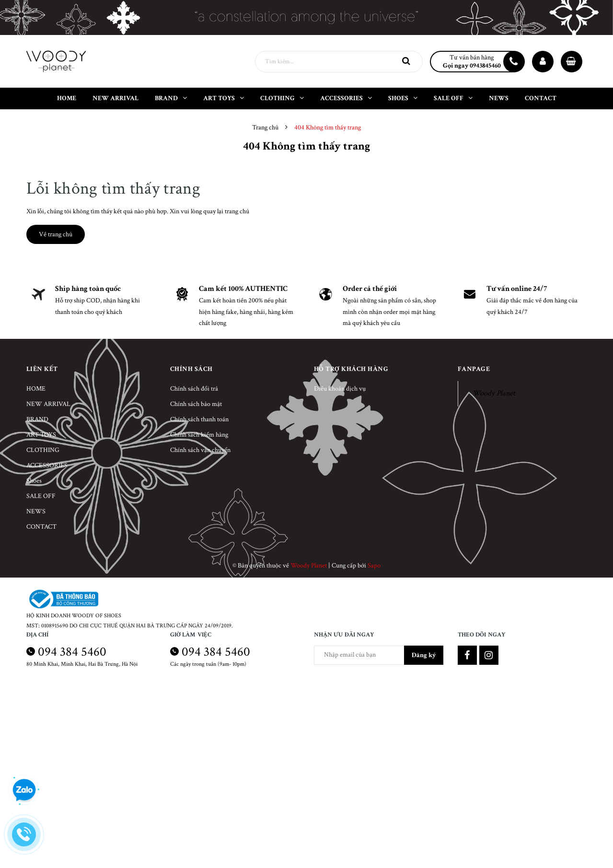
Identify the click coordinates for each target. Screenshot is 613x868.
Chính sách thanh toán (199, 419)
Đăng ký (424, 655)
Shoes (34, 481)
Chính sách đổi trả (194, 389)
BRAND (37, 419)
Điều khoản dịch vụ (340, 389)
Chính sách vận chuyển (200, 450)
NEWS (36, 511)
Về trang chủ (56, 234)
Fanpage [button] (474, 369)
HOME (36, 389)
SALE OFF (41, 496)
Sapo (374, 566)
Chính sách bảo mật (196, 404)
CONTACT (41, 527)
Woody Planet (494, 393)
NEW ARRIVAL (48, 404)
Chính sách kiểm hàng (199, 435)
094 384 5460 (72, 652)
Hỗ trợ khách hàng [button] (351, 369)
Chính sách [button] (191, 369)
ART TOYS (41, 435)
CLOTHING (43, 450)
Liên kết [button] (42, 369)
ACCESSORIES (47, 465)
